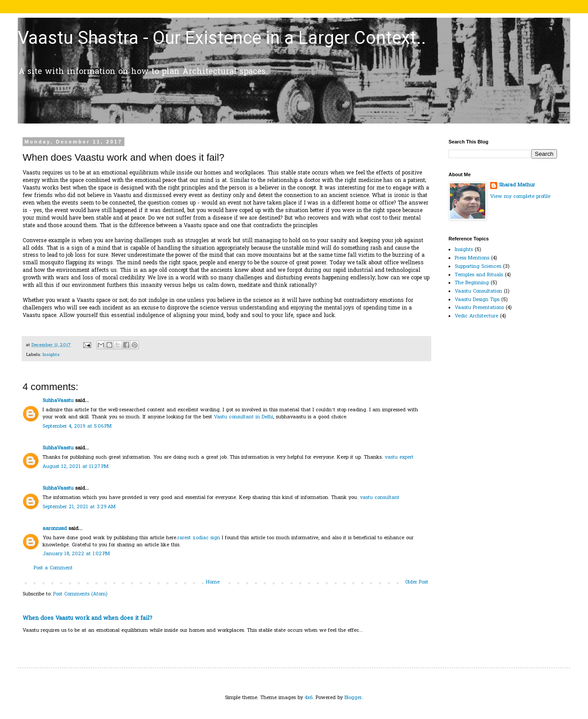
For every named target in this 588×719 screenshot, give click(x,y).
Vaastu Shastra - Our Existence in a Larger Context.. (222, 38)
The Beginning (472, 283)
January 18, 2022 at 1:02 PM (76, 554)
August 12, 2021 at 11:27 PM (75, 467)
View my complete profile (520, 197)
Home (213, 582)
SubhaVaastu (58, 401)
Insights (51, 355)
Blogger (353, 698)
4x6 (309, 698)
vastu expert (399, 457)
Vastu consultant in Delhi (244, 417)
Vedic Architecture (476, 316)
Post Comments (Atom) (80, 594)
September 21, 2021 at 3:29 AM (79, 507)
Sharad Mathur (517, 185)
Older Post (417, 582)
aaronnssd (55, 529)
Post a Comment (53, 568)
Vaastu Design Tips (477, 300)
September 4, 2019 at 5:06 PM (77, 426)
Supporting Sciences (478, 267)
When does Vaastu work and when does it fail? (87, 618)
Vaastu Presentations (479, 308)
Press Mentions (472, 258)
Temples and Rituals (479, 275)
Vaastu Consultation (478, 291)
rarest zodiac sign (199, 538)
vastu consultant (380, 498)
